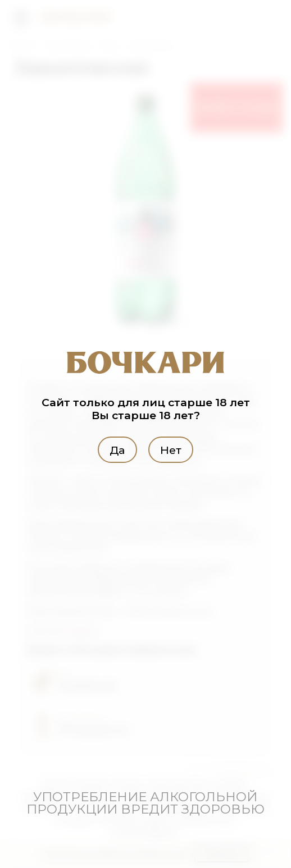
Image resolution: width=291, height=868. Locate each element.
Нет (171, 450)
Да (117, 450)
